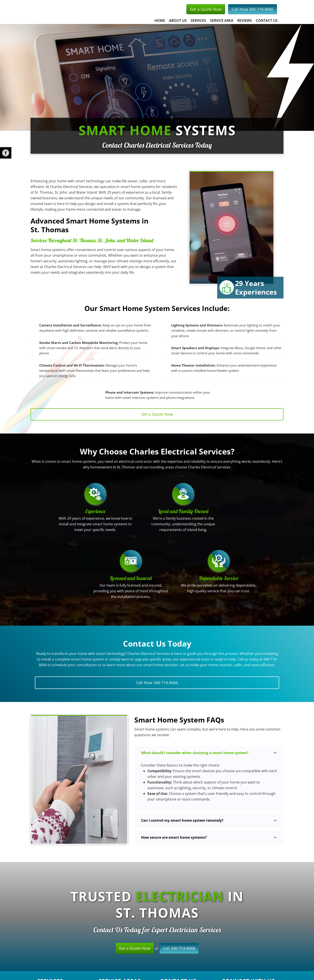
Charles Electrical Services (95, 12)
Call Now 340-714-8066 (253, 9)
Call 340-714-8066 (179, 948)
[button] (209, 753)
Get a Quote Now (206, 9)
